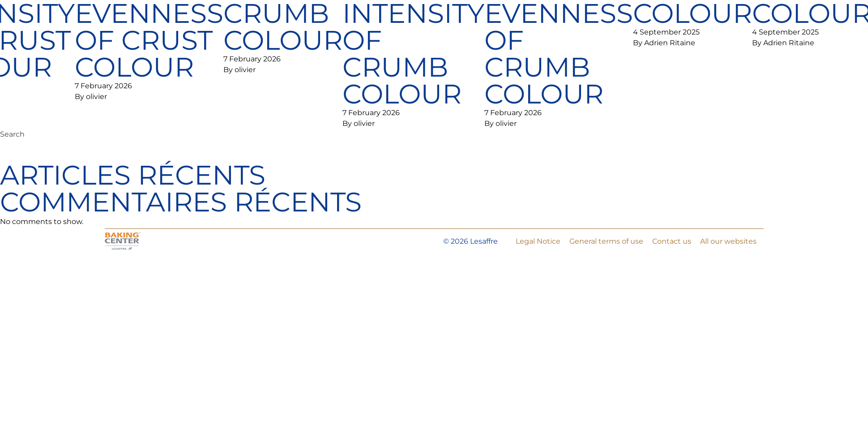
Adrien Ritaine (670, 43)
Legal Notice (538, 241)
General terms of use (606, 241)
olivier (96, 97)
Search (12, 134)
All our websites (728, 241)
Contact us (672, 241)
